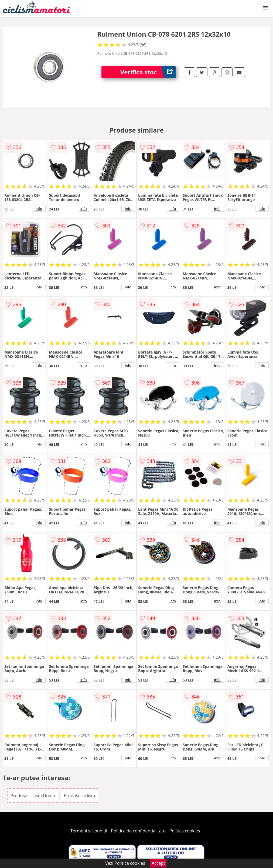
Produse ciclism (79, 796)
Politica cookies (185, 831)
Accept (158, 863)
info (39, 209)
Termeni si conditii (89, 831)
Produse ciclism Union (33, 796)
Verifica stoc (148, 72)
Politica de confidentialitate (138, 831)
